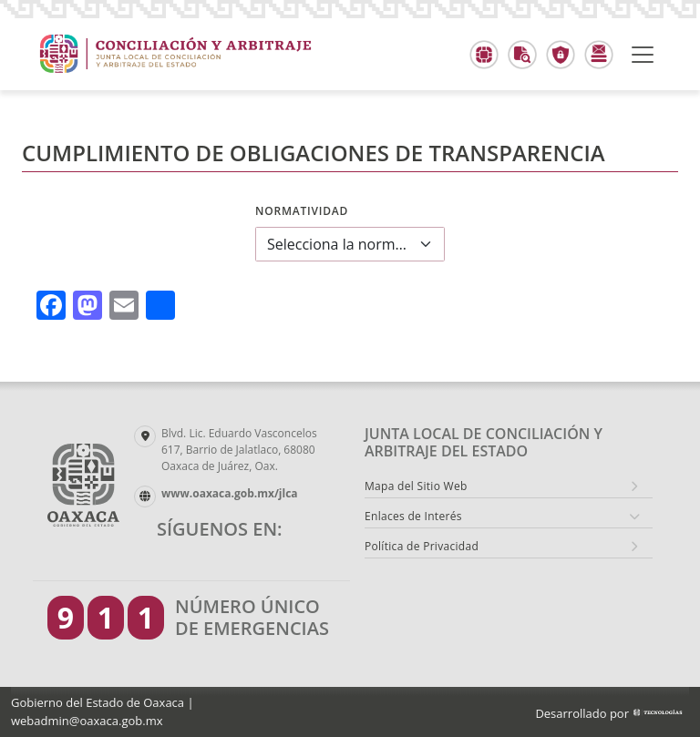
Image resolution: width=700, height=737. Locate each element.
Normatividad (302, 211)
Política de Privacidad (422, 546)
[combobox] (350, 244)
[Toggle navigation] (643, 55)
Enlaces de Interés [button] (413, 516)
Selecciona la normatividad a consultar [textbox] (339, 244)
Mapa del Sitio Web (416, 486)
